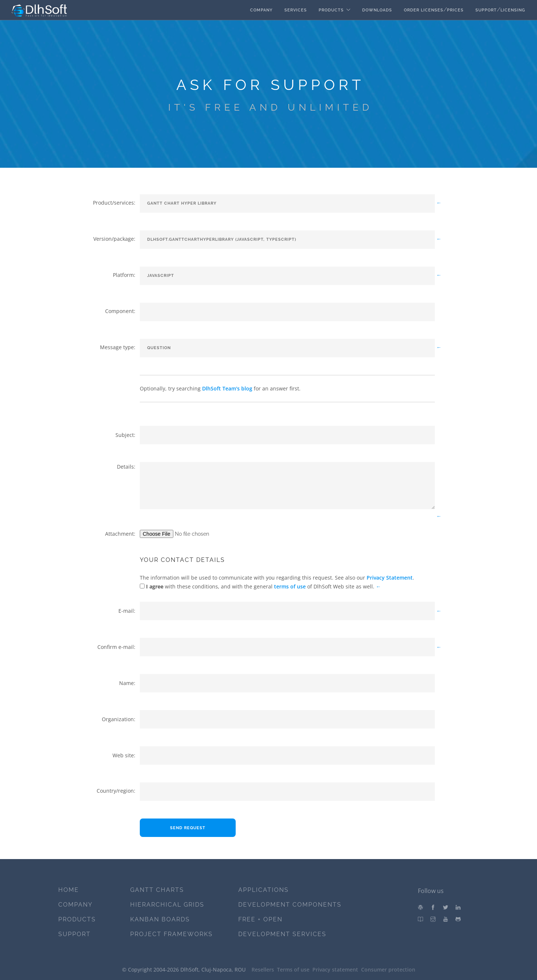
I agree (154, 586)
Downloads (377, 10)
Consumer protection (388, 969)
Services (296, 10)
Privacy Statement (390, 578)
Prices (455, 10)
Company (261, 10)
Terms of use (293, 969)
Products (331, 10)
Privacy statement (335, 969)
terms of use (290, 586)
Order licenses (424, 10)
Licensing (513, 10)
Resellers (263, 969)
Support (486, 10)
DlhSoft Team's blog (227, 388)
